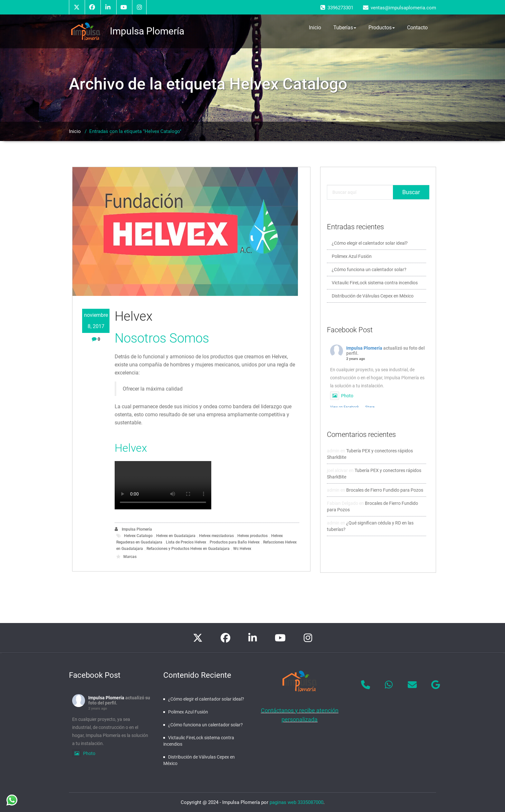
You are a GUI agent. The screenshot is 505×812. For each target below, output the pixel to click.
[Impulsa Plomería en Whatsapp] (389, 685)
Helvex (133, 316)
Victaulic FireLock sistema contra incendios (375, 283)
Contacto (417, 28)
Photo (342, 396)
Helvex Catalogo (138, 536)
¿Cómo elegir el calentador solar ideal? (370, 243)
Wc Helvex (242, 549)
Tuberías (345, 28)
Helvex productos (252, 536)
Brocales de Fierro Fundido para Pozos (385, 490)
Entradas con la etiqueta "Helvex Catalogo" (135, 131)
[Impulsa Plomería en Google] (436, 685)
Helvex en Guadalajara (176, 536)
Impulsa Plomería (133, 529)
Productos (382, 28)
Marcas (130, 557)
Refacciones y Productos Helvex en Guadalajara (188, 549)
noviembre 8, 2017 (96, 321)
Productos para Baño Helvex (235, 542)
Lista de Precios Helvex (186, 542)
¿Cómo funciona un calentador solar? (369, 269)
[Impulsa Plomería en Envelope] (412, 685)
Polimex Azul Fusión (352, 256)
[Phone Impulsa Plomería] (366, 685)
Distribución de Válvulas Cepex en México (373, 296)
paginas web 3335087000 (296, 802)
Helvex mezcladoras (216, 536)
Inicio (315, 28)
